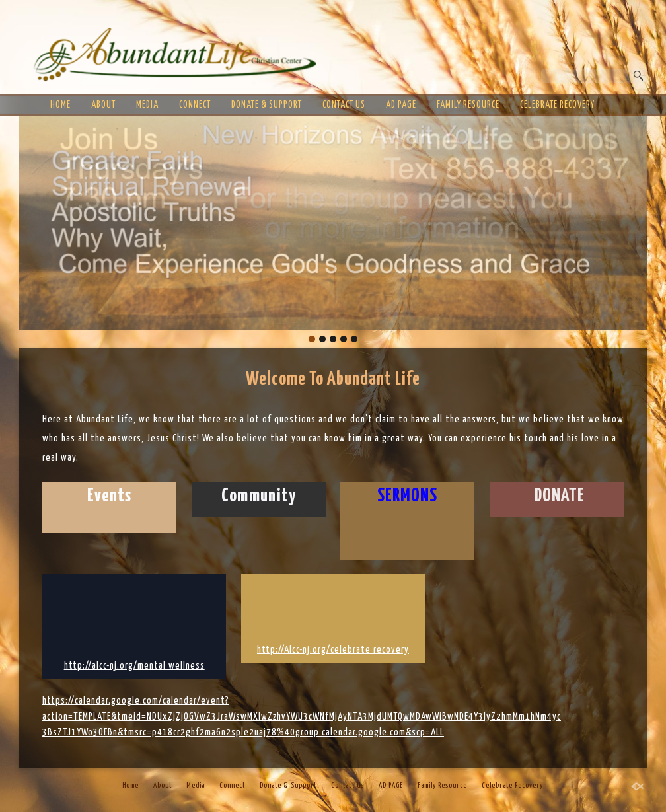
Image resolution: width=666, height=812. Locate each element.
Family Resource (468, 105)
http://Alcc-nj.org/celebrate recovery (333, 650)
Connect (195, 105)
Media (147, 105)
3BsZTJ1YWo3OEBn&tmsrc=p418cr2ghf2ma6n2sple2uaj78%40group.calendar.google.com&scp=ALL (243, 732)
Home (60, 105)
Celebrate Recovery (557, 105)
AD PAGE (401, 105)
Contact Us (344, 105)
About (103, 105)
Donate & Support (267, 105)
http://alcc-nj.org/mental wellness (134, 666)
